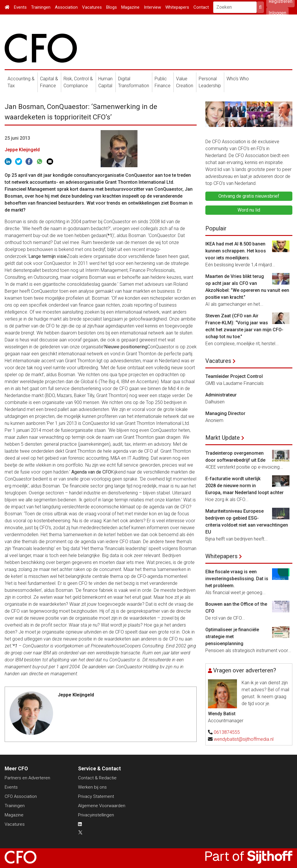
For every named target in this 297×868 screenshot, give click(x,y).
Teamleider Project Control (234, 376)
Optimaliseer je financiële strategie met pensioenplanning (232, 637)
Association (66, 7)
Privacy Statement (96, 796)
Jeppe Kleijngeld (22, 150)
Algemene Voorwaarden (102, 806)
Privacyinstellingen (96, 815)
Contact (201, 7)
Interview (152, 7)
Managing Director (225, 413)
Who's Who (238, 79)
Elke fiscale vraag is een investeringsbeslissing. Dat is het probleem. (237, 579)
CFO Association (21, 796)
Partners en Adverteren (27, 778)
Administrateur (221, 395)
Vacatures (92, 7)
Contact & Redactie (97, 778)
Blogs (112, 7)
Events (20, 7)
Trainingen (41, 7)
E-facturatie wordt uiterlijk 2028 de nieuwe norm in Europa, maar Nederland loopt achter (245, 486)
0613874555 (227, 732)
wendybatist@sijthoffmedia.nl (244, 739)
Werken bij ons (92, 787)
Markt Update (223, 438)
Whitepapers (177, 7)
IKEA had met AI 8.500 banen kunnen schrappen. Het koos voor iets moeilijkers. (236, 251)
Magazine (130, 7)
